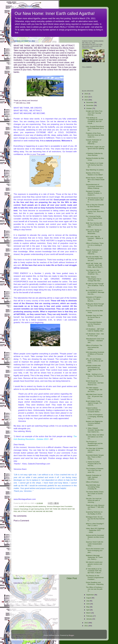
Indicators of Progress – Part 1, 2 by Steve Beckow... (94, 299)
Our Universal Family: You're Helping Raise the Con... (94, 218)
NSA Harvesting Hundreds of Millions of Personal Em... (95, 354)
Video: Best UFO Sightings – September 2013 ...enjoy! (95, 530)
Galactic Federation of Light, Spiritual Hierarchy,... (94, 477)
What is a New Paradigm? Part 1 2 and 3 (95, 525)
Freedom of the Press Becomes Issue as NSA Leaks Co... (95, 135)
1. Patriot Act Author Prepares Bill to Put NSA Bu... (94, 464)
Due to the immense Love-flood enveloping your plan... (95, 551)
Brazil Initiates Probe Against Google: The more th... (94, 403)
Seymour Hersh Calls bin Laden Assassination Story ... (95, 544)
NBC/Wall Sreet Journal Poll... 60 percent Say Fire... (94, 396)
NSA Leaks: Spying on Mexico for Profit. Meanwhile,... (94, 232)
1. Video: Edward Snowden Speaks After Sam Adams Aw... (95, 430)
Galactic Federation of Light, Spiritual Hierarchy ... (94, 142)
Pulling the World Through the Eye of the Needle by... (95, 306)
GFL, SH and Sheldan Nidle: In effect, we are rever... (95, 361)
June (88, 604)
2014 (86, 97)
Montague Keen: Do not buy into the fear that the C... (95, 519)
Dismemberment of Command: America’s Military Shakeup (94, 186)
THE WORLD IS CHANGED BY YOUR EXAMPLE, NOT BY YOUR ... (94, 121)
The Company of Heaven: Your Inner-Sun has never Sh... (95, 470)
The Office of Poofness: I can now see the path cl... (94, 589)
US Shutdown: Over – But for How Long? (95, 335)
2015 (86, 94)
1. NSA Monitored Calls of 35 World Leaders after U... (95, 200)
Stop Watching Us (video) (95, 170)
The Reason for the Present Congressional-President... (95, 577)
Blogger (71, 635)
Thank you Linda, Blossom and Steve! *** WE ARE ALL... (95, 507)
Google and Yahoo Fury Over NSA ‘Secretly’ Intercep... (94, 113)
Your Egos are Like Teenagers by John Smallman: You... (93, 272)
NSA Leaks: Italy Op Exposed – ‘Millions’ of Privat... (94, 238)
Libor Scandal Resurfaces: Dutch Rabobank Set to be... (95, 128)
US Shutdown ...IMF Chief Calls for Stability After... (95, 330)
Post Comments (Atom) (31, 583)
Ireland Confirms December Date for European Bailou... (93, 410)
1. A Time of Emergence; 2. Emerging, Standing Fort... (95, 416)
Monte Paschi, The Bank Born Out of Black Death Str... (95, 180)
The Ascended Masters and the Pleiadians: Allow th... (94, 324)
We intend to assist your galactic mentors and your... (94, 564)
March (89, 613)
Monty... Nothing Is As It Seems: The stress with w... (95, 376)
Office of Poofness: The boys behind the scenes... (94, 347)
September (90, 595)
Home (46, 578)
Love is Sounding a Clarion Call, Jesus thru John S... (95, 211)
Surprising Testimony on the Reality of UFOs (94, 513)
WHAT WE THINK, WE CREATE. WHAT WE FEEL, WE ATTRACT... (95, 265)
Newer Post (19, 578)
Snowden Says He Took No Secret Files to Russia (94, 317)
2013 (86, 100)
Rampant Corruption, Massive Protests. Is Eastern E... (94, 193)
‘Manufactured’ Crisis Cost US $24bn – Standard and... (95, 341)
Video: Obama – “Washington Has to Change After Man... (94, 279)
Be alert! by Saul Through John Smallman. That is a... (95, 286)
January (89, 619)
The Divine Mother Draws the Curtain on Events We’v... (95, 494)
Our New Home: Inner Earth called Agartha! (55, 13)
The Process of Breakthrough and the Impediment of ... (94, 443)
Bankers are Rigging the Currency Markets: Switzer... (94, 423)
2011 (86, 626)
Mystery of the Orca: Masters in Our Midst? (94, 174)
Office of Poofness (92, 482)
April (88, 610)
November (90, 105)
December (90, 102)
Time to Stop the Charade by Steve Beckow (95, 206)
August (89, 598)
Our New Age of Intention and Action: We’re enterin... (95, 450)
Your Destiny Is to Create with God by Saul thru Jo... (95, 165)
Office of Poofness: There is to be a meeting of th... (95, 245)
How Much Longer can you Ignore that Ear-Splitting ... (95, 148)
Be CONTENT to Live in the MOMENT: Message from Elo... (95, 292)
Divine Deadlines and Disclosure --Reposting (95, 583)
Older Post (72, 578)
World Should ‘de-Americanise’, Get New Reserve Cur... (95, 383)
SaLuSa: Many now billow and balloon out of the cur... (95, 437)
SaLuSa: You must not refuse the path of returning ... (94, 500)
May (88, 607)
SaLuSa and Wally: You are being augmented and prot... (94, 259)
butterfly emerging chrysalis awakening (32, 506)
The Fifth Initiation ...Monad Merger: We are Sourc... (94, 390)
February (90, 616)
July (88, 601)
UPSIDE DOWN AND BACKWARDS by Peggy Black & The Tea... (93, 368)
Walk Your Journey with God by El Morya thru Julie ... (94, 225)
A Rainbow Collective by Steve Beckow (94, 154)
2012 (86, 623)
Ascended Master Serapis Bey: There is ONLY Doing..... (95, 457)
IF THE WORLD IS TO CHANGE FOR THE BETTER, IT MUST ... (94, 571)
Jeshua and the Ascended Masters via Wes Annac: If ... (95, 537)
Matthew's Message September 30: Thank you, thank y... (94, 557)
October (89, 108)
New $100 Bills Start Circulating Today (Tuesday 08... (93, 487)
